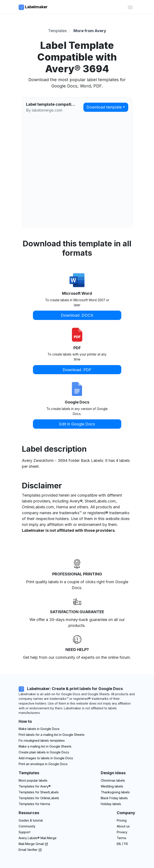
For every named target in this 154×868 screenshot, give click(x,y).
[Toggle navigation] (130, 7)
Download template (104, 107)
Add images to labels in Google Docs (46, 758)
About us (123, 826)
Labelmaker (33, 7)
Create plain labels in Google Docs (44, 752)
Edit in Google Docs (77, 424)
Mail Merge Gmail (33, 844)
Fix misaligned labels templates (42, 740)
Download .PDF (77, 370)
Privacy (122, 832)
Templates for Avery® (35, 786)
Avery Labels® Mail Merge (38, 838)
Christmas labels (113, 780)
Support (24, 832)
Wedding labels (112, 786)
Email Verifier (30, 850)
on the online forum (113, 657)
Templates (57, 31)
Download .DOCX (77, 315)
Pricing (122, 820)
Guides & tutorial (31, 820)
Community (27, 826)
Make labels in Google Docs (39, 729)
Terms (122, 838)
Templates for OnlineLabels (39, 798)
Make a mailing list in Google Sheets (45, 746)
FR (126, 844)
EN (119, 844)
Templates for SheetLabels (39, 792)
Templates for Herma (34, 804)
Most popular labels (33, 780)
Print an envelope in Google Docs (43, 764)
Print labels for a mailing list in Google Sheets (52, 735)
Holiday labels (111, 804)
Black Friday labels (114, 798)
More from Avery (90, 31)
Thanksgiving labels (115, 792)
